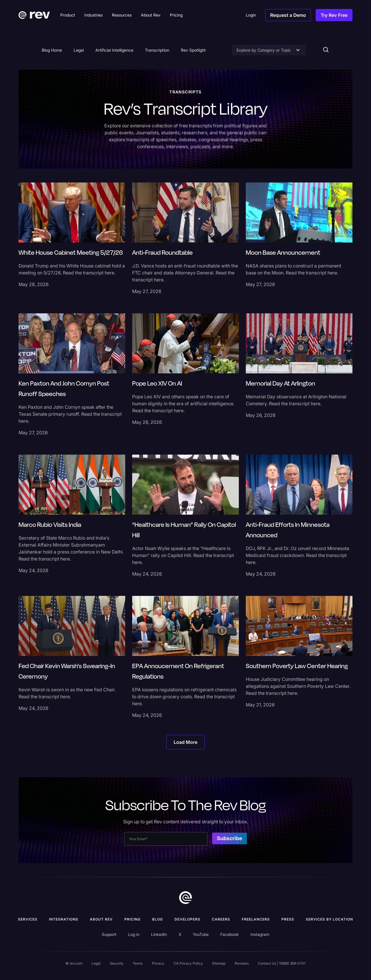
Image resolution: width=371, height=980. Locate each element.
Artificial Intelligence (114, 50)
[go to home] (185, 898)
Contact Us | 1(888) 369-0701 (282, 963)
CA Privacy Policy (188, 963)
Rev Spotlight (193, 50)
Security (117, 963)
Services (28, 919)
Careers (221, 919)
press (288, 919)
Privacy (158, 963)
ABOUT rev (101, 919)
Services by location (329, 919)
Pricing (132, 919)
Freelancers (256, 919)
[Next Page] (185, 742)
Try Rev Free (334, 15)
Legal (79, 50)
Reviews (242, 963)
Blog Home (52, 50)
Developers (187, 919)
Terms (138, 963)
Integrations (64, 919)
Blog (158, 919)
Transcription (157, 50)
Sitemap (219, 963)
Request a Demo (288, 15)
